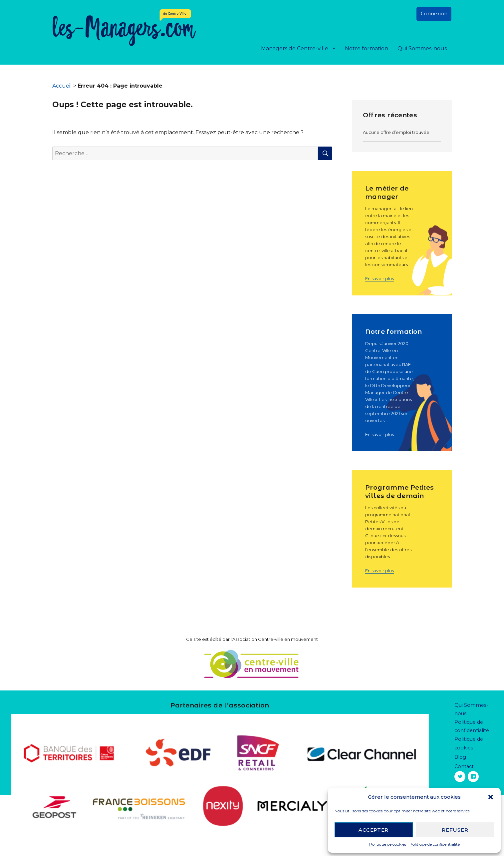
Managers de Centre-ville (295, 48)
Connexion (434, 14)
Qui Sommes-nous (422, 48)
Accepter (374, 830)
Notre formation (367, 48)
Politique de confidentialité (435, 844)
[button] (491, 797)
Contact (464, 766)
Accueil (62, 86)
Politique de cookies (388, 844)
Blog (460, 757)
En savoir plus (379, 278)
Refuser (455, 830)
